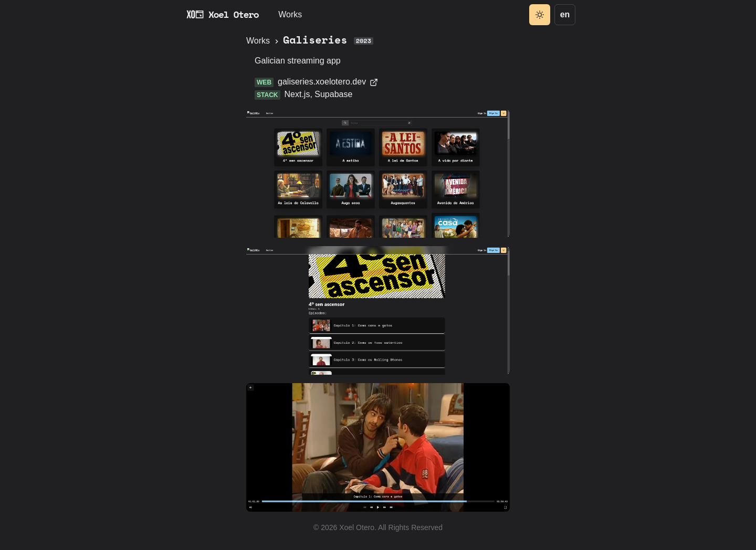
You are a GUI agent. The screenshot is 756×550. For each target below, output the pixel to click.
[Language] (565, 15)
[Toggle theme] (540, 15)
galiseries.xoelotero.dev (328, 82)
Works (290, 14)
